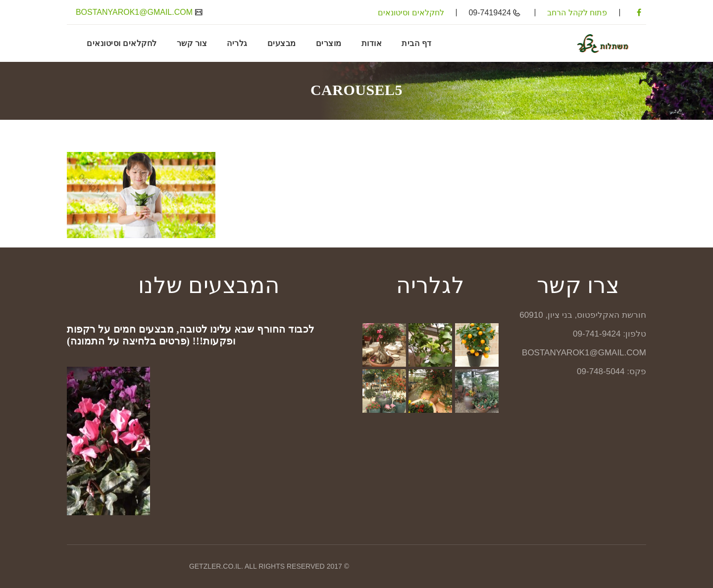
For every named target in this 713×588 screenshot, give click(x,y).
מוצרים (329, 43)
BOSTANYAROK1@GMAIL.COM (135, 12)
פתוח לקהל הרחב (577, 13)
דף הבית (417, 43)
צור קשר (192, 43)
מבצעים (282, 43)
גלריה (237, 43)
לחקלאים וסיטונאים (411, 13)
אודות (372, 43)
